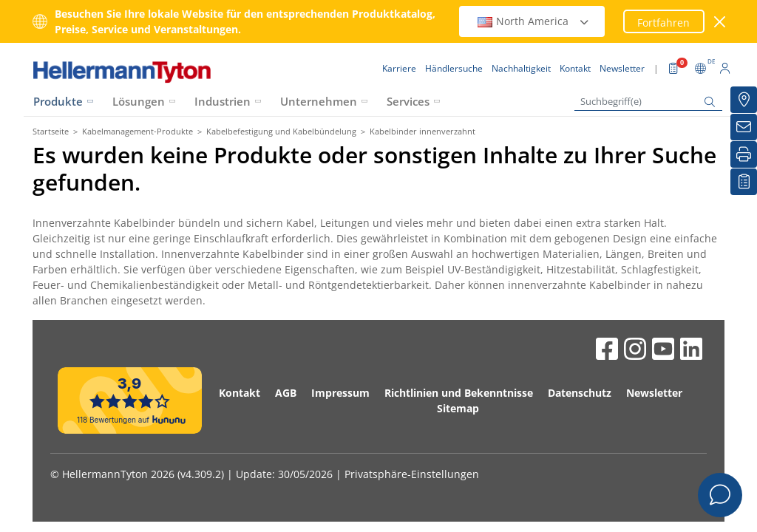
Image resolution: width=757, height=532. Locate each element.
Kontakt (240, 393)
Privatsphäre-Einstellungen (412, 474)
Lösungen (139, 101)
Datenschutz (580, 393)
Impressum (340, 393)
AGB (286, 393)
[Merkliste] (744, 182)
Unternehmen (319, 101)
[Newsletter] (744, 127)
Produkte (58, 101)
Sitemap (458, 408)
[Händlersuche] (744, 100)
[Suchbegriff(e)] (648, 102)
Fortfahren (663, 23)
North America (534, 21)
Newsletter (654, 393)
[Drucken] (744, 154)
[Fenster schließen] (720, 22)
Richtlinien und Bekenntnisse (459, 393)
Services (408, 101)
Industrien (223, 101)
